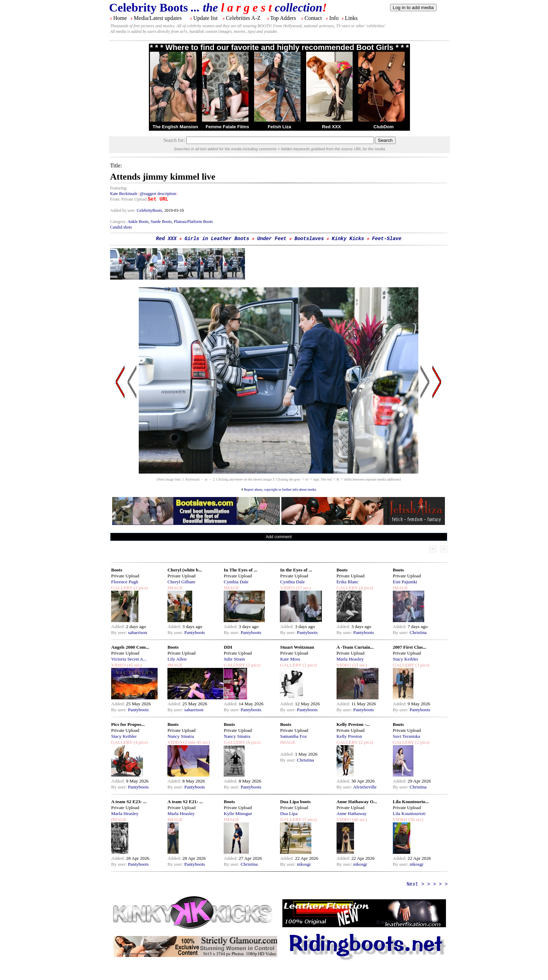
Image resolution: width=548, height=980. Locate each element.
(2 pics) (140, 588)
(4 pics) (366, 588)
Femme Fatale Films (227, 127)
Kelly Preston (349, 736)
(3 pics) (422, 665)
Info (334, 18)
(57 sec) (303, 588)
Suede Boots (161, 222)
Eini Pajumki (405, 582)
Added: (119, 626)
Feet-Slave (387, 239)
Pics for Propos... (128, 724)
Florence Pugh (125, 582)
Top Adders (283, 18)
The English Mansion (175, 127)
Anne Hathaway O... (357, 802)
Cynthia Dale (236, 582)
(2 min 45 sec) (196, 742)
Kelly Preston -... (353, 724)
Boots (117, 570)
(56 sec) (415, 819)
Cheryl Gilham (181, 582)
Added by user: (123, 210)
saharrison (138, 632)
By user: (120, 632)
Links (351, 18)
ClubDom (384, 127)
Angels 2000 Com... (130, 647)
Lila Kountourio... (411, 802)
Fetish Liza (279, 127)
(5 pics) (309, 819)
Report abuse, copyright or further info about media (280, 489)
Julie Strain (234, 659)
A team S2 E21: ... (185, 802)
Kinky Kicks (348, 239)
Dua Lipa (289, 813)
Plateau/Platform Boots (193, 222)
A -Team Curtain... (355, 647)
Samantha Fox (293, 736)
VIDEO (287, 588)
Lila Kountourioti (409, 813)
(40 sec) (359, 819)
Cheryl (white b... (185, 570)
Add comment (279, 537)
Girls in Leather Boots (217, 239)
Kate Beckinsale (124, 194)
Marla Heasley (350, 659)
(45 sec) (134, 665)
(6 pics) (253, 742)
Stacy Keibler (406, 659)
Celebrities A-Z (243, 18)
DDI (228, 647)
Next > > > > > (427, 884)
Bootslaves (309, 239)
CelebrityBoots (149, 210)
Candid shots (121, 227)
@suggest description (158, 194)
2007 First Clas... (410, 647)
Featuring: (119, 188)
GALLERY (122, 588)
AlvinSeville (365, 787)
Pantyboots (194, 632)
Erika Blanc (348, 582)
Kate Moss (290, 659)
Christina (418, 632)
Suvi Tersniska (406, 736)
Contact (313, 18)
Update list (206, 18)
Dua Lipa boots (295, 802)
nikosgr (304, 864)
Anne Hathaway (352, 813)
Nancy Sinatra (181, 736)
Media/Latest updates (158, 18)
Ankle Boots (138, 222)
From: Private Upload (128, 199)
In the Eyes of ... (296, 570)
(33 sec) (359, 665)
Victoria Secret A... (129, 659)
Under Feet (272, 239)
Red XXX (331, 127)
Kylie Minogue (238, 813)
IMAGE (175, 588)
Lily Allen (177, 659)
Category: (119, 222)
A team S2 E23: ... (129, 802)
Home (120, 18)
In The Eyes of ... (240, 570)
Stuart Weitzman (297, 647)
